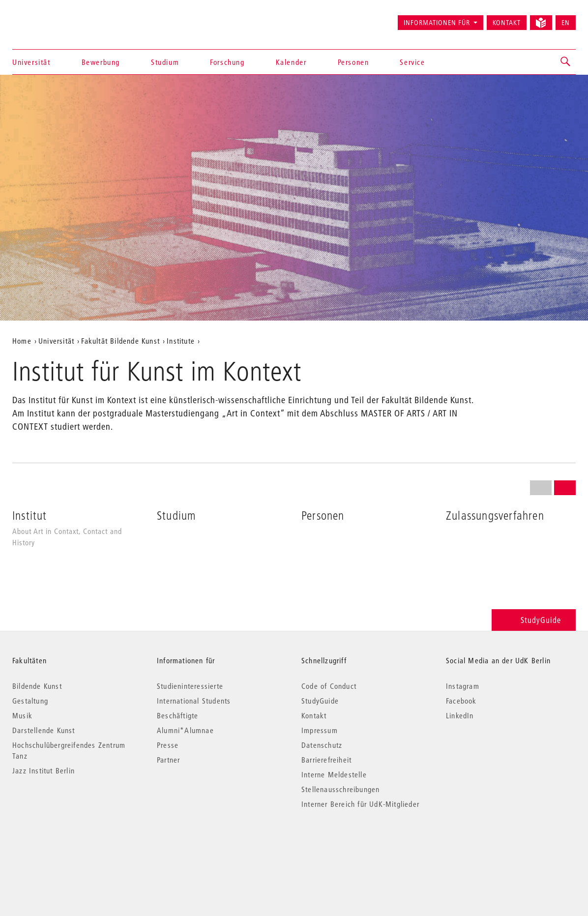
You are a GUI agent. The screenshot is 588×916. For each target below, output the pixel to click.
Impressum (320, 730)
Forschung (227, 62)
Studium (165, 62)
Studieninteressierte (190, 686)
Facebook (461, 701)
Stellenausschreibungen (340, 789)
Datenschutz (322, 745)
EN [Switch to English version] (566, 23)
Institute (181, 341)
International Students (194, 701)
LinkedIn (460, 715)
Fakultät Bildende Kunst (120, 341)
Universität (31, 62)
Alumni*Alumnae (185, 730)
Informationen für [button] (437, 23)
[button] (566, 62)
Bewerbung (101, 62)
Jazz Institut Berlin (44, 770)
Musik (22, 715)
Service (412, 62)
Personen (353, 62)
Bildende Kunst (37, 686)
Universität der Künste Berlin (51, 18)
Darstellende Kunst (44, 730)
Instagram (463, 686)
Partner (168, 760)
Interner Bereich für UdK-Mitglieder (360, 804)
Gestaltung (30, 701)
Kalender (291, 62)
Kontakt (507, 23)
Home (22, 341)
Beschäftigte (177, 715)
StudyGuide (534, 620)
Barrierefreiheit (326, 760)
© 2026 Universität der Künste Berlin (64, 845)
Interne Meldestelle (334, 774)
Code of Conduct (329, 686)
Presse (168, 745)
